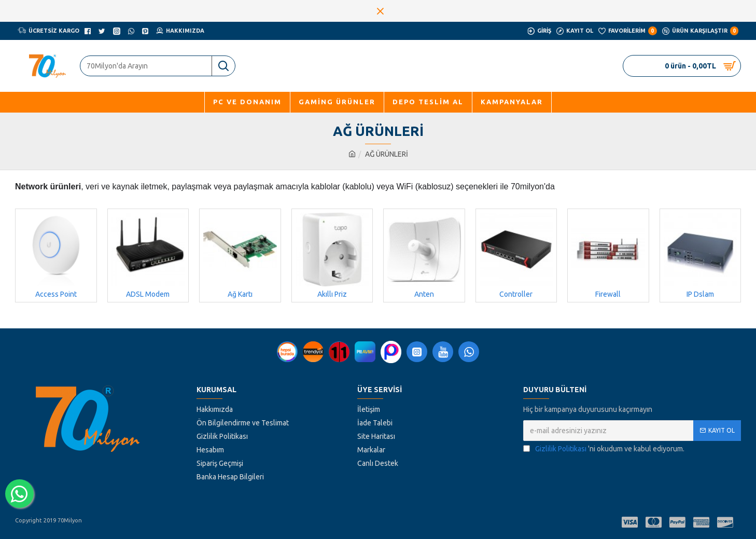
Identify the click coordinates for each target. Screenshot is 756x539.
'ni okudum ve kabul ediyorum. (604, 449)
